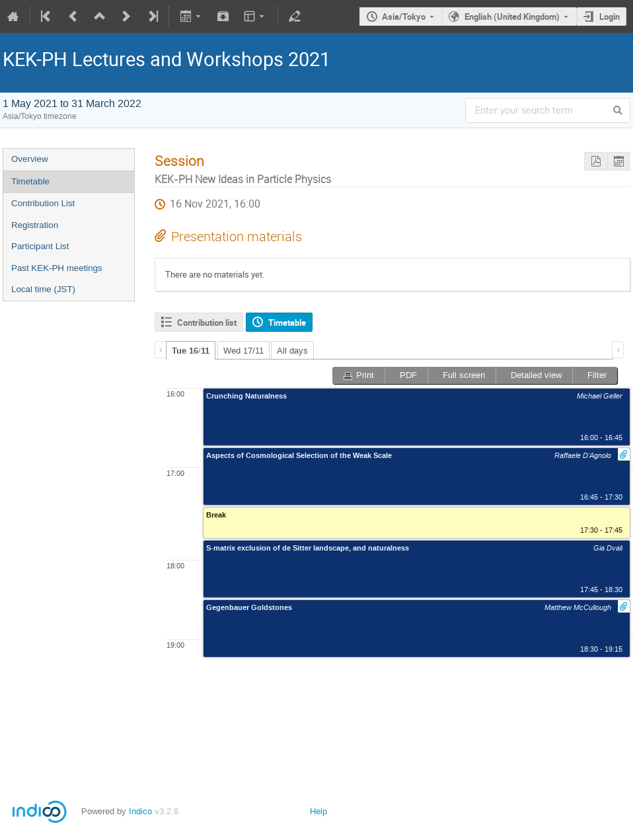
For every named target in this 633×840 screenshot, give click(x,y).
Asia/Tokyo (404, 17)
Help (318, 811)
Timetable (30, 181)
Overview (30, 159)
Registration (35, 225)
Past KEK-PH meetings (57, 268)
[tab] (191, 350)
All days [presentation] (292, 351)
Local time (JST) (43, 289)
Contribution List (43, 203)
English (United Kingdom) (512, 17)
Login (610, 17)
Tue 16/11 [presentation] (191, 351)
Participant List (40, 246)
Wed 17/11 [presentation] (243, 351)
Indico (140, 811)
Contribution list (207, 323)
